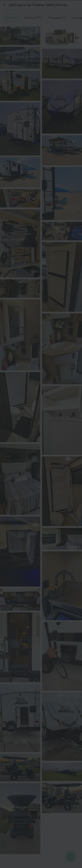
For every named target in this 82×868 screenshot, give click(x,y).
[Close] (72, 10)
